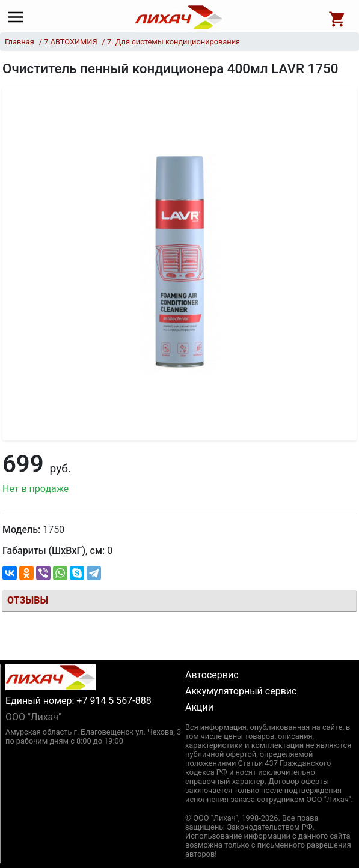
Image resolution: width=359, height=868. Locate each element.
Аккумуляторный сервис (241, 691)
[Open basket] (337, 17)
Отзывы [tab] (28, 600)
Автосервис (212, 675)
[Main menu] (18, 17)
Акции (199, 707)
